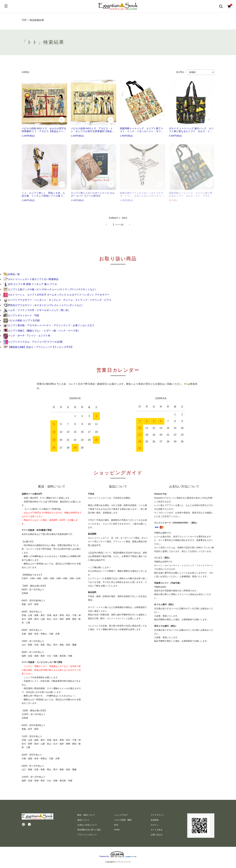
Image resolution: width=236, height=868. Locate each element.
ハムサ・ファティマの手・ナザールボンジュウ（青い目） (37, 310)
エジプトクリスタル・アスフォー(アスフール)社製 (33, 342)
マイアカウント (158, 815)
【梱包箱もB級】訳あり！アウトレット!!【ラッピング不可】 (38, 347)
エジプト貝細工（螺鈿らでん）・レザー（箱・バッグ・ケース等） (42, 331)
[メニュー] (6, 6)
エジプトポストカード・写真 (21, 315)
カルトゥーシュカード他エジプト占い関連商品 (31, 279)
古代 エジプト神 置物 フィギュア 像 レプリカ (30, 284)
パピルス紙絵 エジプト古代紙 (22, 320)
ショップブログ (121, 815)
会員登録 (155, 820)
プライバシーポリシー (87, 835)
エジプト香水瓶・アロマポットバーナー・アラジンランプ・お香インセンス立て (49, 325)
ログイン (155, 825)
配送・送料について (86, 815)
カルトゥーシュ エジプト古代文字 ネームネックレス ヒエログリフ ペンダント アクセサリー (56, 295)
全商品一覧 (12, 274)
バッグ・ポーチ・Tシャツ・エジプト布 (27, 336)
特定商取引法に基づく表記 (89, 830)
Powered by (118, 854)
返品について (83, 820)
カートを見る (157, 830)
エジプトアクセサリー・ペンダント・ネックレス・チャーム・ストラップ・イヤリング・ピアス (57, 300)
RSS (116, 825)
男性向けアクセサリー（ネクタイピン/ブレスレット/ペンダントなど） (44, 305)
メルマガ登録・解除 (123, 820)
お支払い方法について (87, 825)
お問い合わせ (157, 835)
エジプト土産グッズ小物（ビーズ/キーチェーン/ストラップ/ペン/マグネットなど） (50, 289)
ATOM (117, 830)
